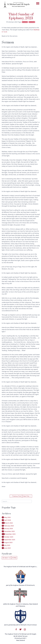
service (25, 22)
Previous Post (16, 496)
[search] (17, 501)
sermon (32, 22)
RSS (14, 558)
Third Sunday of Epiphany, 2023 (21, 16)
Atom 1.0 (6, 558)
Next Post (27, 496)
